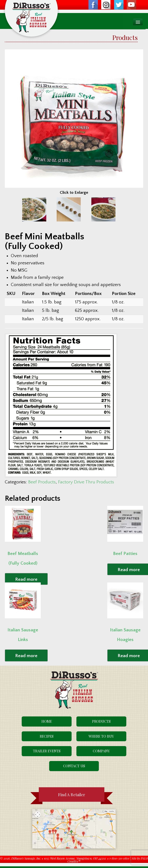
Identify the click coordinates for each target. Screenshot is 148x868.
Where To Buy (101, 736)
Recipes (47, 736)
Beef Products (42, 482)
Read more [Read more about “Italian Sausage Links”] (26, 656)
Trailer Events (47, 751)
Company (101, 751)
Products (101, 721)
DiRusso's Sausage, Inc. (26, 858)
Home (47, 721)
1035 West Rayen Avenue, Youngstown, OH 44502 (75, 858)
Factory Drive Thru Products (86, 482)
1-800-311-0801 (119, 858)
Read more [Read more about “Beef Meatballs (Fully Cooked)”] (26, 579)
